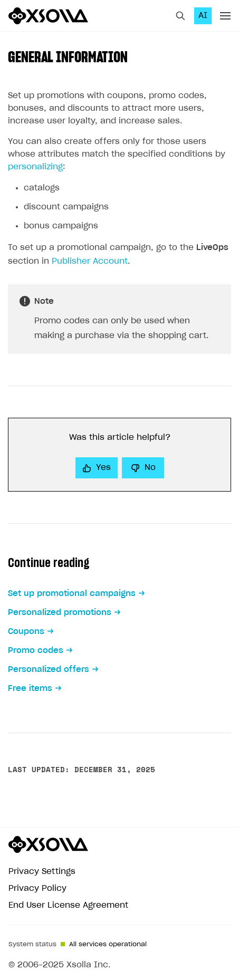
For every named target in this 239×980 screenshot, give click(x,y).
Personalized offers (49, 670)
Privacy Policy (37, 888)
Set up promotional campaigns (72, 594)
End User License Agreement (68, 905)
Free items (30, 689)
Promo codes (36, 651)
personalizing (35, 167)
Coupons (26, 632)
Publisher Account (90, 261)
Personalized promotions (60, 613)
